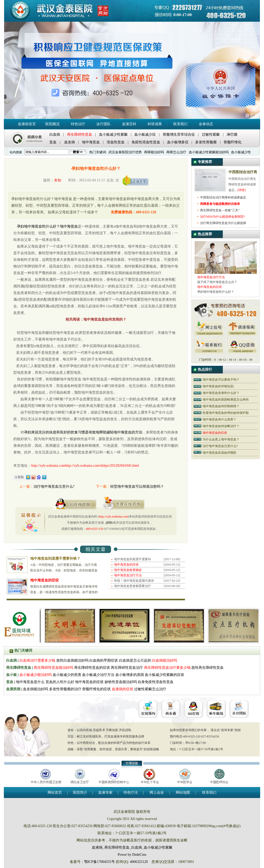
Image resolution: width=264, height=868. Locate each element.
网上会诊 (157, 793)
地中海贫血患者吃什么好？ (221, 393)
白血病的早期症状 (104, 660)
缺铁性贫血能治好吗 (121, 682)
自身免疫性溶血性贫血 (156, 682)
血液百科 (129, 124)
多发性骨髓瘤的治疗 (65, 689)
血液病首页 (27, 124)
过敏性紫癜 (211, 134)
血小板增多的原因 (130, 675)
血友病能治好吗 (36, 689)
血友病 (70, 142)
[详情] (242, 190)
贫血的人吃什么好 (60, 682)
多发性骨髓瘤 (206, 142)
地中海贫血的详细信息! (218, 386)
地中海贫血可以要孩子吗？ (221, 380)
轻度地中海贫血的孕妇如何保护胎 (226, 413)
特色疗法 (131, 793)
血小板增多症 (178, 142)
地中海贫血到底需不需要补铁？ (55, 559)
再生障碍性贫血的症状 (92, 668)
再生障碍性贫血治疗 (127, 668)
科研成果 (155, 124)
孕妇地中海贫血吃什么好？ (216, 292)
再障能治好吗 (154, 152)
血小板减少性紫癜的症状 (164, 675)
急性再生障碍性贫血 (207, 668)
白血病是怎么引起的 (135, 660)
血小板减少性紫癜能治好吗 (209, 152)
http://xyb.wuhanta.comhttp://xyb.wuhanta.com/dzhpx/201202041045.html (85, 466)
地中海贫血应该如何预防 (219, 453)
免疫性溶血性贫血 (146, 142)
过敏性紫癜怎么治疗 (150, 689)
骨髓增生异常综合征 (179, 134)
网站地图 (183, 793)
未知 (58, 180)
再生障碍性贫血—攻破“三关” (220, 210)
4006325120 (139, 862)
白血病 (55, 134)
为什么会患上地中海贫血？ (221, 439)
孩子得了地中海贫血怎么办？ (217, 282)
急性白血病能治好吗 (72, 660)
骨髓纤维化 (233, 142)
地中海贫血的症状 (89, 682)
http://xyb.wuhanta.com (114, 517)
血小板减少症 (145, 134)
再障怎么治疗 (176, 152)
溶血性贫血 (116, 142)
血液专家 (105, 793)
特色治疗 (78, 124)
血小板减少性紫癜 (113, 134)
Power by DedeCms (132, 855)
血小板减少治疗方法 (98, 675)
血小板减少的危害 (67, 675)
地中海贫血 (91, 142)
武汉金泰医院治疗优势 (125, 152)
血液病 (97, 847)
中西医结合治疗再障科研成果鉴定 (223, 197)
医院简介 (80, 793)
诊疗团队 (104, 124)
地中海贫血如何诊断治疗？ (221, 426)
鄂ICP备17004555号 (100, 862)
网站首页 (55, 793)
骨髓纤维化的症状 (96, 689)
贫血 (53, 142)
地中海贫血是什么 (30, 682)
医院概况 (52, 124)
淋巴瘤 (232, 134)
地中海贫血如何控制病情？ (221, 406)
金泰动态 (206, 124)
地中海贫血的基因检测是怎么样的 (226, 400)
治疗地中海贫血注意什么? (54, 486)
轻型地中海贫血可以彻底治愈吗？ (137, 486)
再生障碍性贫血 (117, 847)
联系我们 (180, 124)
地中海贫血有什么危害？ (219, 419)
